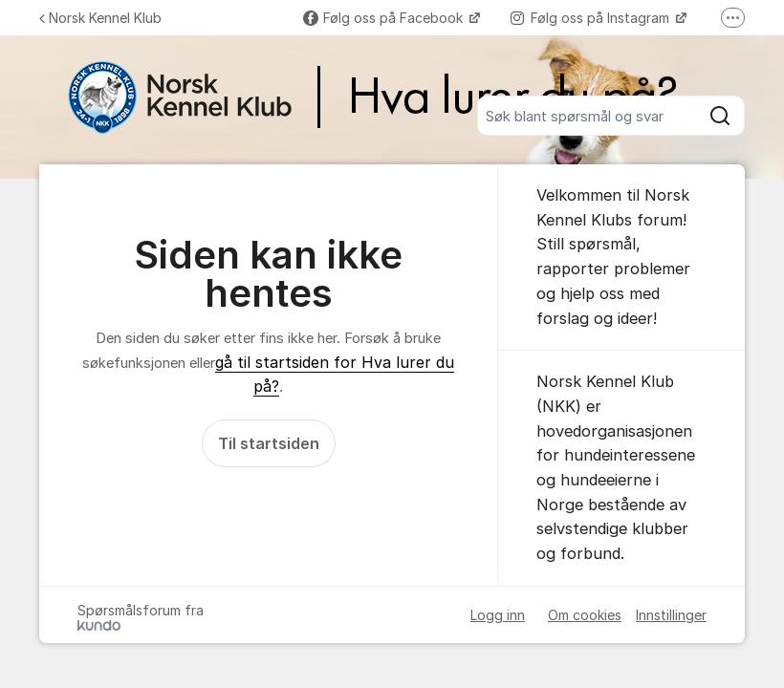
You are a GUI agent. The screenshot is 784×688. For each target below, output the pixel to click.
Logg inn (498, 615)
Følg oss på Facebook (385, 18)
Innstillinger (671, 615)
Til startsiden (269, 443)
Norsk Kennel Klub (100, 18)
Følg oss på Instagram (592, 18)
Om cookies (585, 615)
